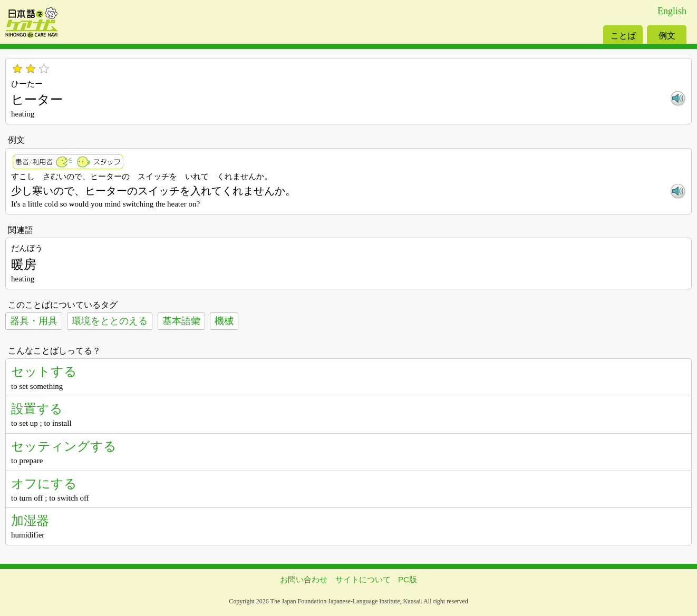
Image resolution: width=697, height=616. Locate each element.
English (672, 11)
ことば (623, 36)
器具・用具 (34, 321)
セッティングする (64, 446)
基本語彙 (181, 321)
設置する (37, 409)
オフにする (44, 483)
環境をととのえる (110, 321)
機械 (224, 321)
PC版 (408, 579)
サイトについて (363, 579)
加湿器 (30, 520)
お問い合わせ (304, 579)
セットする (44, 371)
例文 (667, 36)
